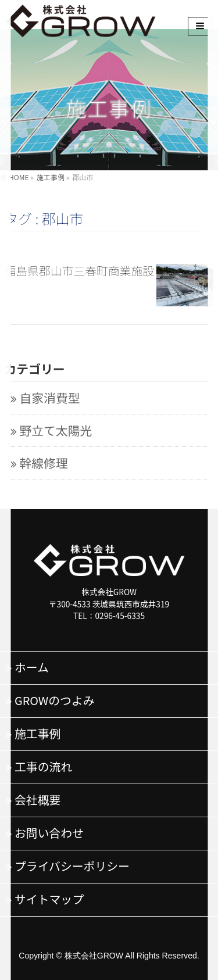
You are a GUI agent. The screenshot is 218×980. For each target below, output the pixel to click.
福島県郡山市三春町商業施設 (80, 271)
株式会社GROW (94, 956)
